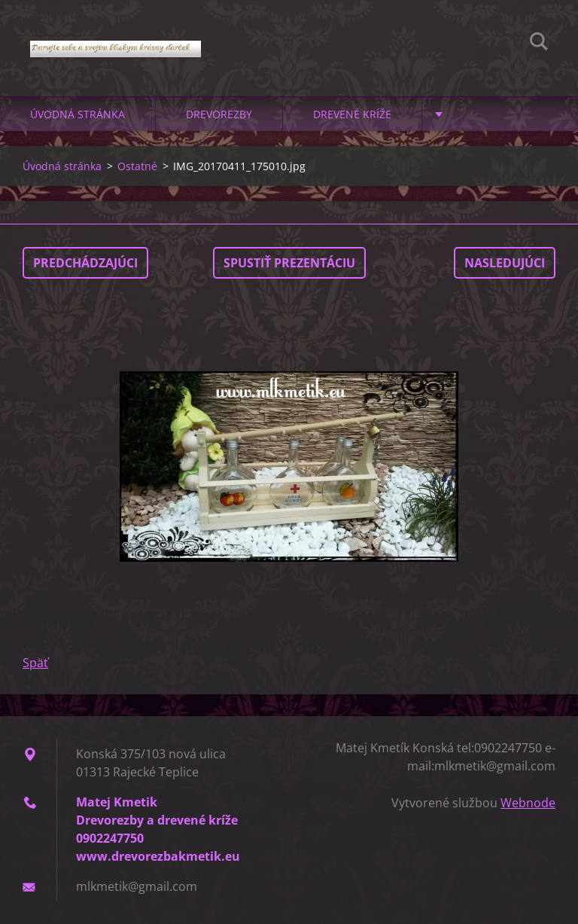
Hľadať (539, 44)
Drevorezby (219, 114)
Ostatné (137, 166)
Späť (35, 663)
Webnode (528, 803)
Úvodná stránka (78, 114)
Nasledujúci (505, 263)
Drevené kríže (352, 114)
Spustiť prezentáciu (289, 263)
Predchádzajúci (85, 263)
